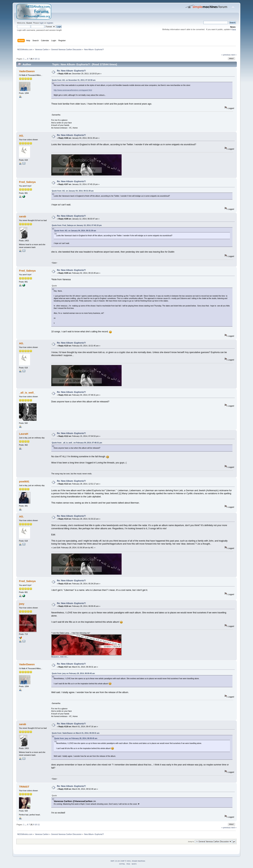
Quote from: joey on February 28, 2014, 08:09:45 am (73, 673)
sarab (22, 216)
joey (22, 604)
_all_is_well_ (27, 393)
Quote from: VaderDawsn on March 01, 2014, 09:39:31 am (76, 733)
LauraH (24, 434)
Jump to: (191, 842)
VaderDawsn (27, 71)
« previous (226, 55)
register (50, 23)
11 (38, 59)
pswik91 (24, 481)
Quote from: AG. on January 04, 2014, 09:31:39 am (73, 191)
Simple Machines (138, 861)
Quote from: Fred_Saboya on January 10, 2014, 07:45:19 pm (77, 225)
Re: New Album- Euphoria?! (71, 71)
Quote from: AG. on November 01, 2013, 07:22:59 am (74, 80)
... (26, 59)
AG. (21, 136)
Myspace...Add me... (60, 657)
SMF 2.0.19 (115, 861)
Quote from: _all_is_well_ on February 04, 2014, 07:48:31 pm (77, 443)
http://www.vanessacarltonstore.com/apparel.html (73, 90)
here (234, 29)
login (42, 23)
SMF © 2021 (126, 861)
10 (36, 59)
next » (234, 55)
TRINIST (24, 787)
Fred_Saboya (27, 182)
